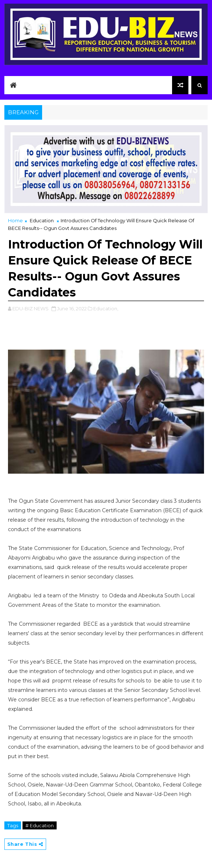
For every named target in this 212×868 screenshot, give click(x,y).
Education (42, 220)
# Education (40, 825)
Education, (106, 308)
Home (15, 220)
